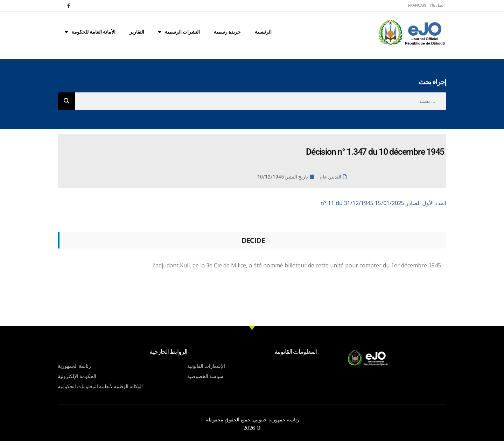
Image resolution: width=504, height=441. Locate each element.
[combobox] (261, 101)
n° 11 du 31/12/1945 (383, 203)
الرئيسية (263, 32)
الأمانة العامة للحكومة (90, 32)
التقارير (137, 32)
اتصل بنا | (437, 5)
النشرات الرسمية (179, 32)
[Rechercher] (66, 101)
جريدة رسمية (227, 32)
